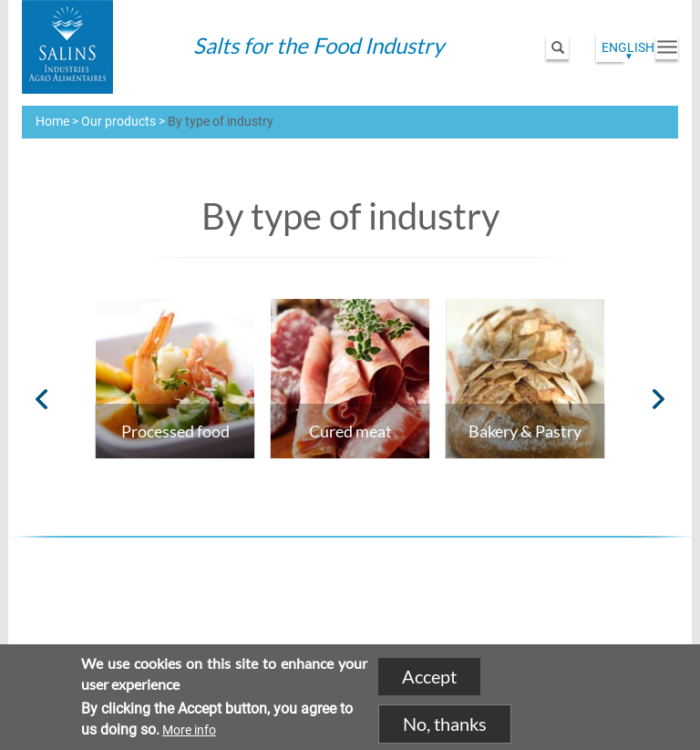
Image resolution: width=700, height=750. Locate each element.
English (628, 47)
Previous (41, 399)
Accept (429, 677)
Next (659, 399)
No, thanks (445, 724)
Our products (118, 121)
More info (189, 730)
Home (52, 121)
